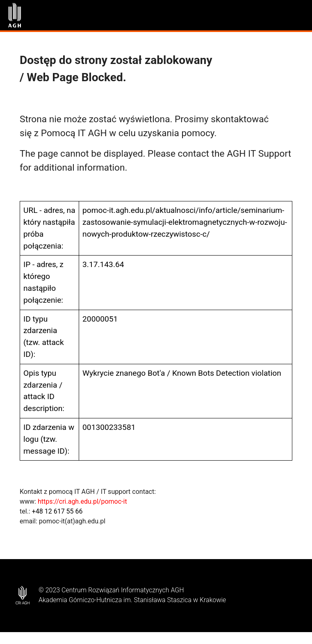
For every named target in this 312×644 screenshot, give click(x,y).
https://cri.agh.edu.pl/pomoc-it (82, 501)
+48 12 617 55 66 (57, 511)
